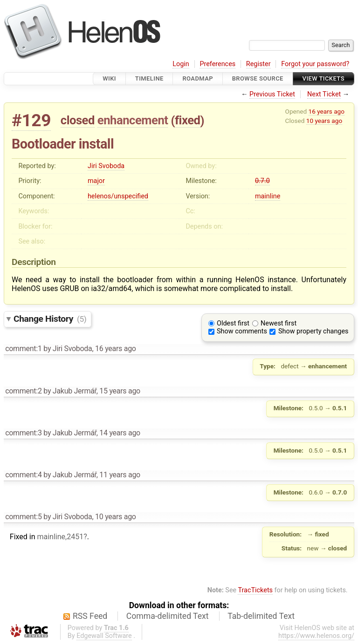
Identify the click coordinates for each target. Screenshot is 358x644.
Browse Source (258, 78)
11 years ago (120, 475)
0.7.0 (262, 181)
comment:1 (23, 349)
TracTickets (255, 590)
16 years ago (327, 111)
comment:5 (23, 517)
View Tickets (324, 78)
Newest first (279, 323)
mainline (268, 196)
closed (78, 120)
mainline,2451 (60, 537)
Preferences (217, 64)
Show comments (242, 331)
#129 (31, 120)
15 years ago (120, 391)
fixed (188, 120)
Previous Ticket (272, 94)
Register (258, 64)
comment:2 (23, 391)
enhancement (133, 120)
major (96, 181)
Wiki (109, 78)
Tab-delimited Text (261, 616)
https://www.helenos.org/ (316, 636)
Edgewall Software (104, 636)
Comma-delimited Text (168, 616)
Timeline (149, 78)
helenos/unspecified (118, 196)
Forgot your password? (315, 64)
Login (181, 64)
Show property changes (313, 331)
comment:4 (23, 475)
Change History (50, 319)
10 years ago (324, 121)
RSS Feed (90, 616)
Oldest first (233, 323)
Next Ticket (324, 94)
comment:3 (23, 433)
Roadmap (198, 78)
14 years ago (120, 433)
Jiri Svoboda (106, 166)
